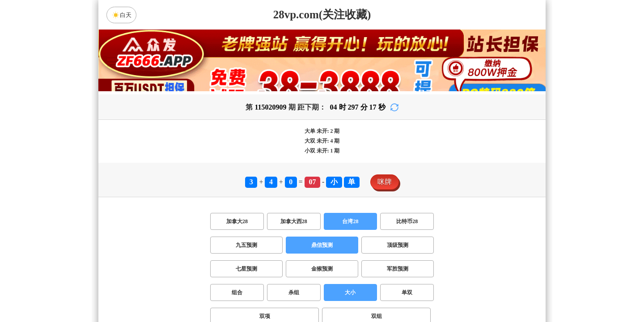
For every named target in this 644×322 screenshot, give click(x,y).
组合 (237, 292)
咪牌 (385, 182)
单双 (407, 292)
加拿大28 (237, 221)
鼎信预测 (322, 245)
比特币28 (407, 221)
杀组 (294, 292)
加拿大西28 (294, 221)
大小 (350, 292)
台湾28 (350, 221)
